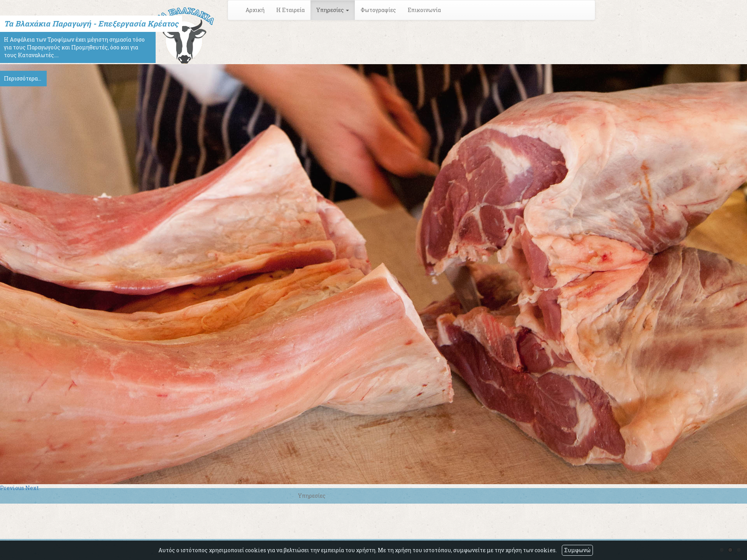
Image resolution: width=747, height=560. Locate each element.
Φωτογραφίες (378, 10)
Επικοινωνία (424, 10)
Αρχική (255, 10)
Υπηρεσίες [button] (333, 10)
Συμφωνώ (577, 550)
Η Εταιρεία (290, 10)
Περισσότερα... (23, 78)
